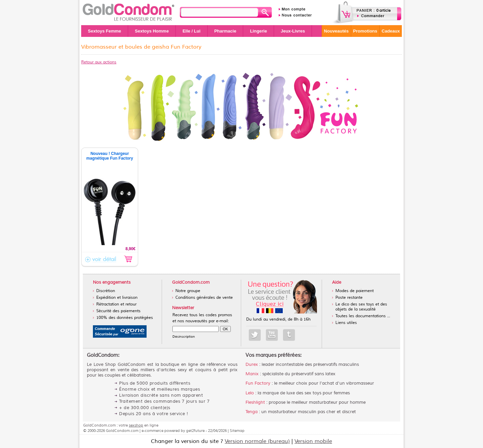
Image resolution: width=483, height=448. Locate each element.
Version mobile (313, 441)
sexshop (136, 425)
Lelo (250, 393)
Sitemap (237, 431)
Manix (252, 374)
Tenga (252, 412)
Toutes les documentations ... (363, 316)
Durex (252, 365)
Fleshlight (255, 402)
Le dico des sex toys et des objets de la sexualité (361, 307)
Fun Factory (258, 383)
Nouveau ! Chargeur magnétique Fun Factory (110, 156)
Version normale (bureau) (257, 441)
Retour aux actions (99, 62)
